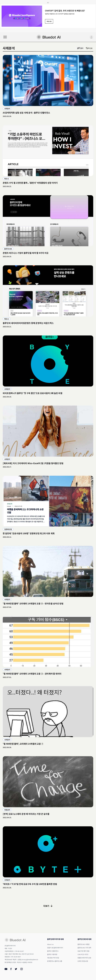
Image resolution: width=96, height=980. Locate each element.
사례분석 (7, 109)
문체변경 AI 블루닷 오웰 (55, 961)
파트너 (7, 179)
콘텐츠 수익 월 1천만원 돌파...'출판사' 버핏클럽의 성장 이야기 (30, 183)
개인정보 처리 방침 (53, 958)
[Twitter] (16, 969)
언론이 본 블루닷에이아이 (55, 948)
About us (50, 944)
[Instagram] (22, 969)
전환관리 (7, 810)
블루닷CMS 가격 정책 (84, 948)
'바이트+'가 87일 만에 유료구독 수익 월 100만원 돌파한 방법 (30, 884)
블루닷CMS (8, 249)
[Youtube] (6, 969)
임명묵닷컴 (8, 529)
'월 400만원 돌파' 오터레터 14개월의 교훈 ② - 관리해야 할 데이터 (32, 674)
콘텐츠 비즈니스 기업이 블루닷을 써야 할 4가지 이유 (26, 253)
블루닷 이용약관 (52, 954)
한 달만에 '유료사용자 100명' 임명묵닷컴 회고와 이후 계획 (29, 533)
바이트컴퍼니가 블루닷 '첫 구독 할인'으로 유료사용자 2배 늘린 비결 (33, 393)
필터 (80, 48)
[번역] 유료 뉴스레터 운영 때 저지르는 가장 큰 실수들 (26, 814)
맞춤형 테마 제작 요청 (84, 958)
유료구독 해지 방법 (83, 951)
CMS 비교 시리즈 (83, 954)
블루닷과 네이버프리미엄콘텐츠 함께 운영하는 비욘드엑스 (28, 323)
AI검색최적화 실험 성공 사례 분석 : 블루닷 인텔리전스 (26, 113)
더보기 (48, 906)
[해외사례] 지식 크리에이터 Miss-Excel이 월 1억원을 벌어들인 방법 (33, 463)
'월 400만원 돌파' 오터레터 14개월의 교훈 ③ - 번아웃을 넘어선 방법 (33, 603)
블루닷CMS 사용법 (83, 944)
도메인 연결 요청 (83, 961)
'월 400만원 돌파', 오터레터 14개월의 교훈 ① (23, 744)
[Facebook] (11, 969)
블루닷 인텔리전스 (53, 951)
